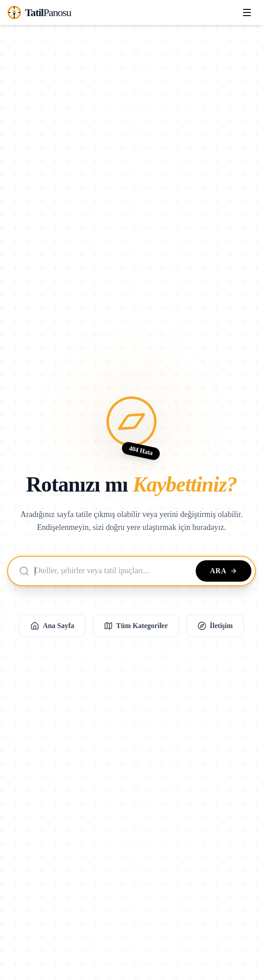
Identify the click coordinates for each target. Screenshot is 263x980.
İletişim (215, 626)
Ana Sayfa (52, 626)
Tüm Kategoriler (136, 626)
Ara (224, 571)
